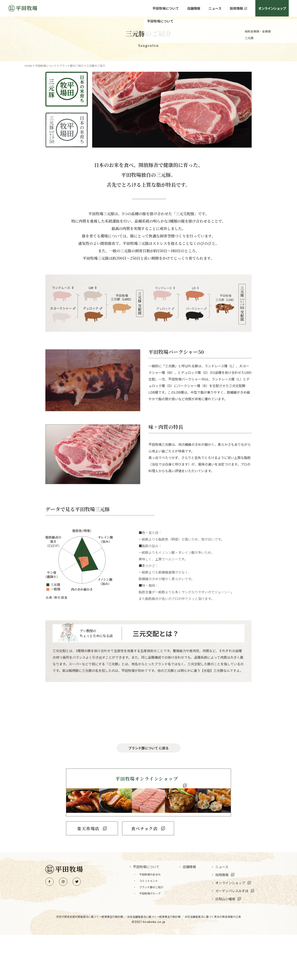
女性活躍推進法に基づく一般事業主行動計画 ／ (156, 962)
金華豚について (148, 733)
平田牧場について (166, 8)
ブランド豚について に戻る (148, 795)
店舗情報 (194, 8)
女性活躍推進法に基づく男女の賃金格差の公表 (213, 962)
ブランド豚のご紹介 (151, 932)
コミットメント (149, 926)
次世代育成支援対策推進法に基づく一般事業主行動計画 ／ (92, 962)
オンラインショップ (272, 8)
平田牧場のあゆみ (150, 920)
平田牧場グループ (150, 938)
